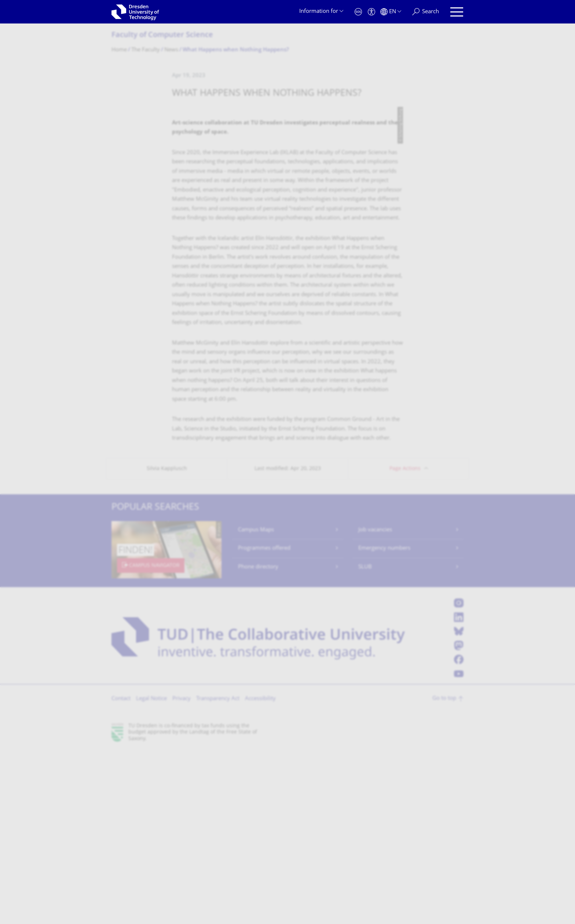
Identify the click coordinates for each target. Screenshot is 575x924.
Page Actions (405, 642)
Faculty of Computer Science (162, 35)
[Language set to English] (391, 12)
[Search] (426, 12)
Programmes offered (264, 721)
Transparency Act (218, 872)
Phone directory (258, 740)
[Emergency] (358, 12)
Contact (121, 872)
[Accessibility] (371, 12)
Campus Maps (256, 703)
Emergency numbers (384, 721)
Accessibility (260, 872)
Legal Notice (151, 872)
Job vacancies (375, 703)
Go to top (444, 871)
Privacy (182, 872)
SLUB (365, 740)
